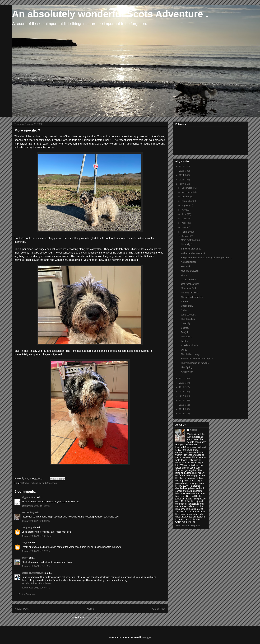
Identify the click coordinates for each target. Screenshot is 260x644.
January (186, 236)
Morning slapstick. (190, 271)
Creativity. (186, 323)
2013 (182, 414)
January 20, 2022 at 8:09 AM (36, 521)
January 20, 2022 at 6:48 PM (36, 588)
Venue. (185, 275)
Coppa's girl (28, 527)
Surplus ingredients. (191, 249)
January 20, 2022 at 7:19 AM (36, 506)
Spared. (185, 328)
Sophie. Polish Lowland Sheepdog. (40, 483)
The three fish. (188, 319)
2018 (182, 392)
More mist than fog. (191, 240)
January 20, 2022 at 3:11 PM (36, 566)
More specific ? (189, 288)
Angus (194, 430)
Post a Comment (27, 594)
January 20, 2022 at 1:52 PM (36, 551)
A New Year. (187, 372)
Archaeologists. (189, 262)
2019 (182, 387)
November (187, 192)
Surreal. (185, 301)
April (184, 223)
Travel (25, 558)
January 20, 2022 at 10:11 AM (37, 536)
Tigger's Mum (29, 497)
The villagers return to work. (195, 363)
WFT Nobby (28, 512)
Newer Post (21, 609)
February (186, 232)
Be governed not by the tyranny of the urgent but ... (206, 258)
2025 (182, 171)
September (187, 201)
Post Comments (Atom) (97, 617)
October (186, 197)
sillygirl (26, 543)
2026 (182, 166)
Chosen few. (187, 306)
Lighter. (185, 341)
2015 (182, 405)
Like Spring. (187, 367)
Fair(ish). (185, 332)
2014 (182, 409)
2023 (182, 180)
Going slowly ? (188, 280)
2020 (182, 383)
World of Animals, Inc (33, 573)
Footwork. (186, 266)
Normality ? (187, 244)
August (185, 205)
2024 (182, 175)
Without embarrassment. (193, 253)
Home (90, 609)
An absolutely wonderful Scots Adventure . (110, 14)
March (185, 227)
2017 (182, 396)
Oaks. (184, 350)
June (184, 214)
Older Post (159, 609)
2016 (182, 400)
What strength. (188, 315)
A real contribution (190, 345)
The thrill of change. (191, 354)
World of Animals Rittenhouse (36, 583)
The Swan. (186, 337)
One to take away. (190, 284)
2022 (182, 184)
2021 (182, 378)
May (184, 219)
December (187, 188)
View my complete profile (188, 526)
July (184, 210)
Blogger (147, 637)
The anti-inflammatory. (192, 297)
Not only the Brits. (190, 293)
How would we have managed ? (197, 359)
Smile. (184, 310)
